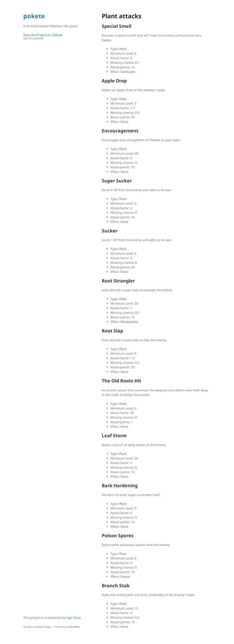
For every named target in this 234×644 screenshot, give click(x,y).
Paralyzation (129, 322)
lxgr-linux (74, 618)
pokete (34, 16)
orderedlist (73, 627)
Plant (123, 49)
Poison (125, 576)
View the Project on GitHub (53, 36)
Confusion (128, 72)
